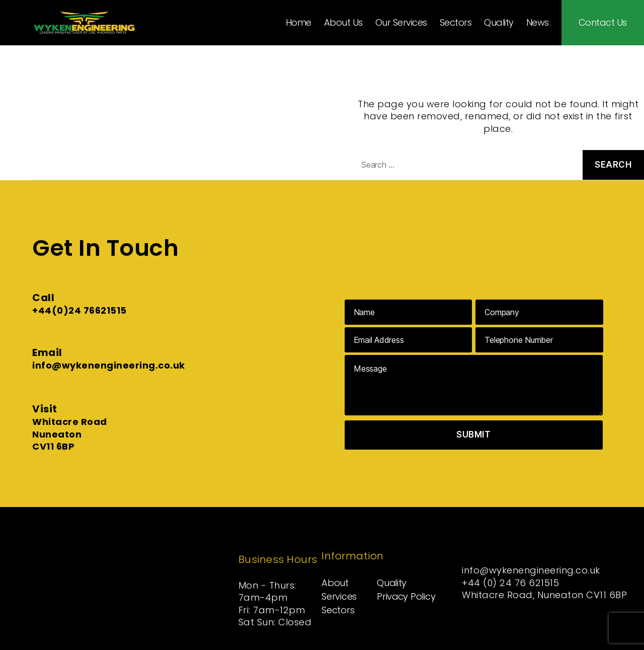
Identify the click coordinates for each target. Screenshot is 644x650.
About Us (343, 23)
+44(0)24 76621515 (79, 310)
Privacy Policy (406, 596)
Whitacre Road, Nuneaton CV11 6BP (545, 595)
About (335, 583)
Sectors (456, 23)
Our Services (401, 23)
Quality (499, 23)
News (538, 23)
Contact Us (603, 23)
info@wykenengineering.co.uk (109, 365)
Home (299, 23)
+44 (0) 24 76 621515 (511, 583)
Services (339, 596)
